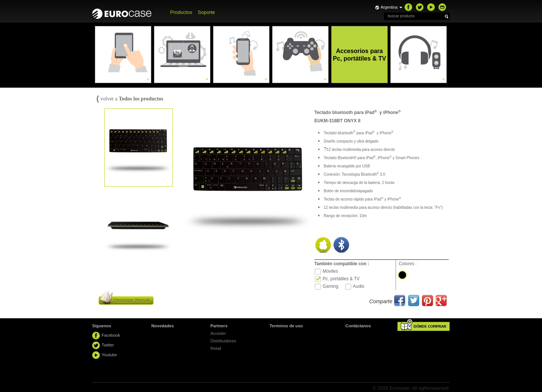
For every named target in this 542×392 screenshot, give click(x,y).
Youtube (109, 355)
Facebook (111, 335)
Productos (181, 12)
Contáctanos (358, 326)
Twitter (108, 345)
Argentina (391, 7)
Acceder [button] (218, 333)
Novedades (163, 326)
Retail (216, 348)
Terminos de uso (286, 326)
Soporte (207, 12)
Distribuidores (223, 341)
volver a (130, 99)
